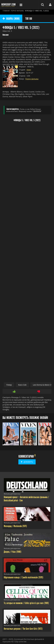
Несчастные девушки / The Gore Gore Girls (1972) (23, 629)
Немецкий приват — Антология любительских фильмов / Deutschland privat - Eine (26, 499)
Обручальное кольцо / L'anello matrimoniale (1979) (24, 577)
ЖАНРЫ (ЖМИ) (11, 19)
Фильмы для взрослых (12, 494)
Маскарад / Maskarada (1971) (15, 526)
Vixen (29, 70)
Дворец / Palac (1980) (13, 552)
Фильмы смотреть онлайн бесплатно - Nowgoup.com (9, 5)
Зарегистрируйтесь (12, 109)
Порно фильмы (32, 79)
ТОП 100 (29, 19)
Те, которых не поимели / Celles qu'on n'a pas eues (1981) (26, 603)
